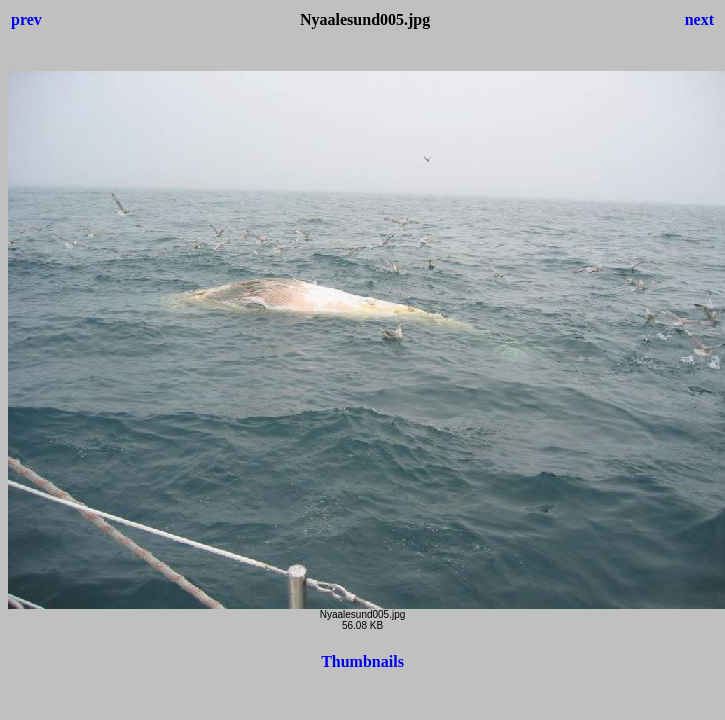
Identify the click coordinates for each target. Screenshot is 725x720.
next (699, 19)
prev (26, 19)
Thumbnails (362, 661)
